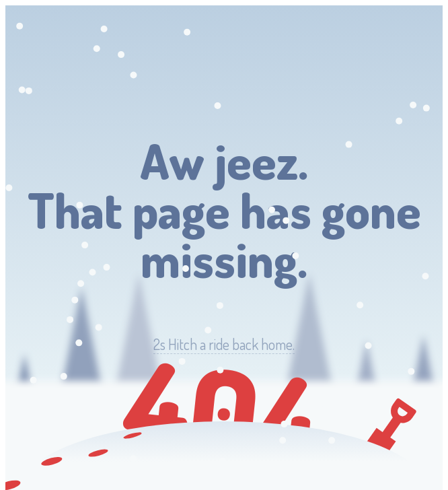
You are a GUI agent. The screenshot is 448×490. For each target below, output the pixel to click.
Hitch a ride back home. (224, 344)
